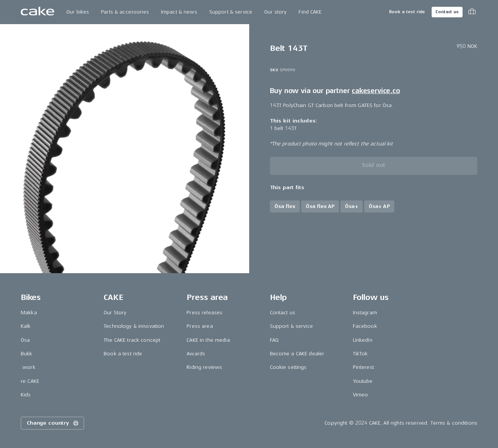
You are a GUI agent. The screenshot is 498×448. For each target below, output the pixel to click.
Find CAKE (310, 12)
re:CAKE (30, 381)
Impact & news (179, 12)
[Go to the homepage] (38, 12)
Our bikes (78, 12)
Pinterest (363, 367)
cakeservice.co (376, 91)
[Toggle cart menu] (472, 12)
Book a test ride (407, 12)
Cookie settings (288, 367)
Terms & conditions (454, 423)
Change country (53, 423)
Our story (275, 12)
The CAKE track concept (132, 340)
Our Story (115, 313)
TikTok (360, 354)
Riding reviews (204, 367)
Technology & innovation (134, 326)
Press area (200, 326)
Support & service (231, 12)
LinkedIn (363, 340)
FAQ (274, 340)
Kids (26, 395)
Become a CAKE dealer (297, 354)
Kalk (26, 326)
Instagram (365, 313)
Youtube (363, 381)
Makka (29, 313)
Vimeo (361, 395)
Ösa (25, 340)
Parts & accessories (125, 12)
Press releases (205, 313)
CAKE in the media (208, 340)
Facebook (365, 326)
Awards (196, 354)
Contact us (447, 12)
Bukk (27, 354)
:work (28, 367)
